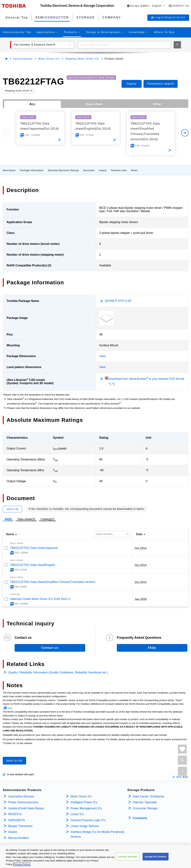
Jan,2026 (141, 599)
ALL (33, 104)
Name (10, 534)
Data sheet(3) (26, 519)
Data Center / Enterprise (149, 796)
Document (89, 170)
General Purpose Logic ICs (88, 820)
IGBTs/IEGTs (17, 820)
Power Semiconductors (23, 802)
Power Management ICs (86, 808)
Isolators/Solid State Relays (26, 808)
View (102, 356)
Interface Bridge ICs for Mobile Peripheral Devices (97, 834)
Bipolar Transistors (20, 826)
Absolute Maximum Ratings (63, 170)
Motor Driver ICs (49, 59)
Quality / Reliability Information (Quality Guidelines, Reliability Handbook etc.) (58, 672)
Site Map (182, 777)
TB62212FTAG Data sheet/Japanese (34, 548)
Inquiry (103, 170)
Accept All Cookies (156, 859)
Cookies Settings (128, 859)
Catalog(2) (47, 519)
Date (139, 534)
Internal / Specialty (145, 802)
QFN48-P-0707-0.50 (118, 301)
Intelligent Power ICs (84, 802)
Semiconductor (23, 59)
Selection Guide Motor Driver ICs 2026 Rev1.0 (40, 599)
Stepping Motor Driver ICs (82, 59)
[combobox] (124, 45)
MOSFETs (15, 814)
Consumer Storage (145, 808)
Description (9, 170)
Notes (134, 170)
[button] (146, 6)
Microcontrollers (19, 838)
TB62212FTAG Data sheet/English (32, 565)
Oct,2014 (141, 548)
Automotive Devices (21, 796)
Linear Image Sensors (85, 826)
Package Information (32, 170)
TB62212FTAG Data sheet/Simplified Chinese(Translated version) (53, 582)
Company (140, 818)
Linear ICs (77, 814)
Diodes (13, 832)
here (10, 708)
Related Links (119, 170)
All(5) (8, 519)
